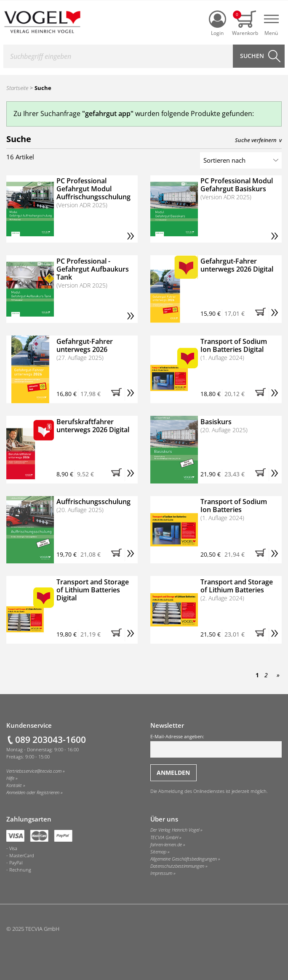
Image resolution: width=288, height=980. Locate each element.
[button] (262, 314)
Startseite (17, 88)
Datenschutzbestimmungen (177, 866)
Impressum (161, 873)
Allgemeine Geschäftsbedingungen (184, 859)
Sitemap (158, 852)
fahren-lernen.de (166, 845)
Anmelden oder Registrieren (33, 792)
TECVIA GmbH (164, 837)
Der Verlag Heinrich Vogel (175, 830)
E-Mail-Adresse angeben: (216, 745)
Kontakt (14, 785)
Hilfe (10, 778)
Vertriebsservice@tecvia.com (34, 771)
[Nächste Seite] (276, 675)
